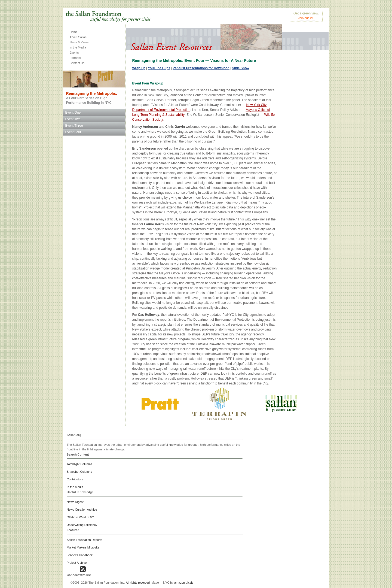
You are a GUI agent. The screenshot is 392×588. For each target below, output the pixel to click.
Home (74, 32)
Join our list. (306, 18)
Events (74, 53)
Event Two (73, 119)
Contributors (75, 479)
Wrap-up (139, 68)
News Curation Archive (82, 510)
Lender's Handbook (80, 555)
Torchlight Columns (79, 464)
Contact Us (77, 63)
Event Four (73, 132)
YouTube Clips (159, 68)
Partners (75, 58)
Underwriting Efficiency (82, 525)
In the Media (78, 47)
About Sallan (78, 37)
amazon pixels (184, 583)
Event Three (74, 126)
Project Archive (77, 563)
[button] (70, 570)
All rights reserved (138, 583)
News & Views (79, 42)
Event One (73, 113)
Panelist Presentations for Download (201, 68)
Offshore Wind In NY (80, 517)
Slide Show (241, 68)
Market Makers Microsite (83, 547)
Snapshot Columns (79, 472)
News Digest (75, 502)
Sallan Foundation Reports (84, 540)
